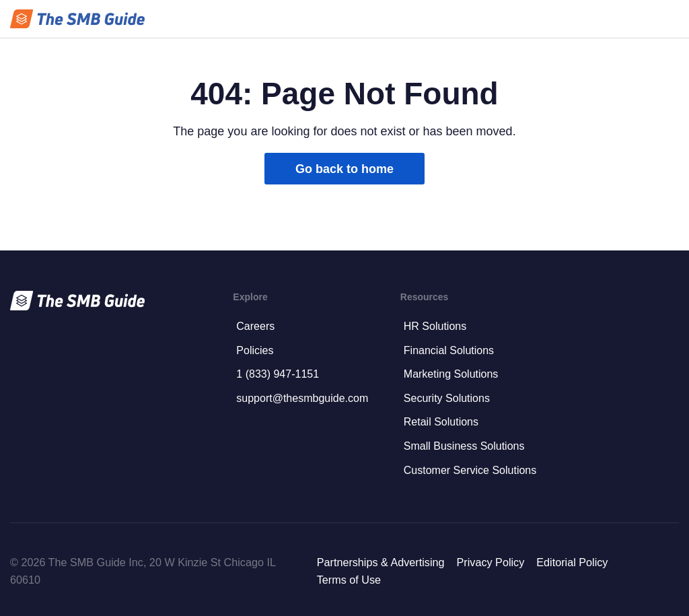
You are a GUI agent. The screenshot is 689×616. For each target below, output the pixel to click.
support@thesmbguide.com (302, 398)
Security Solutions (447, 398)
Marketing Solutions (451, 374)
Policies (255, 350)
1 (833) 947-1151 (278, 374)
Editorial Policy (572, 562)
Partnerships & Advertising (381, 562)
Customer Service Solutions (470, 470)
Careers (255, 326)
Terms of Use (349, 580)
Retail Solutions (441, 422)
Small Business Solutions (464, 446)
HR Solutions (435, 326)
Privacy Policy (491, 562)
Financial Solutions (449, 350)
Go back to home (344, 169)
